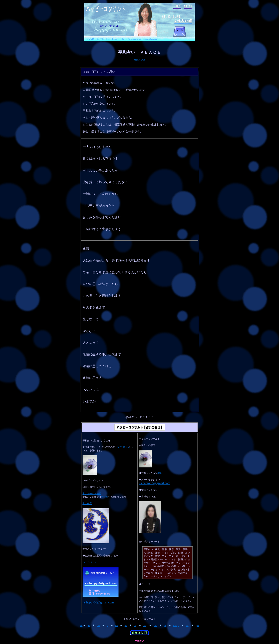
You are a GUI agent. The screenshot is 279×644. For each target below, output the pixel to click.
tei (89, 625)
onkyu (176, 625)
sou (155, 625)
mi (126, 625)
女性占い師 (140, 60)
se (165, 625)
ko (116, 625)
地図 (160, 473)
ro (135, 625)
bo (81, 625)
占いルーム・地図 (92, 493)
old (98, 625)
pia (198, 625)
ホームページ (90, 562)
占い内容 (87, 503)
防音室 (105, 497)
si (108, 625)
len (145, 625)
